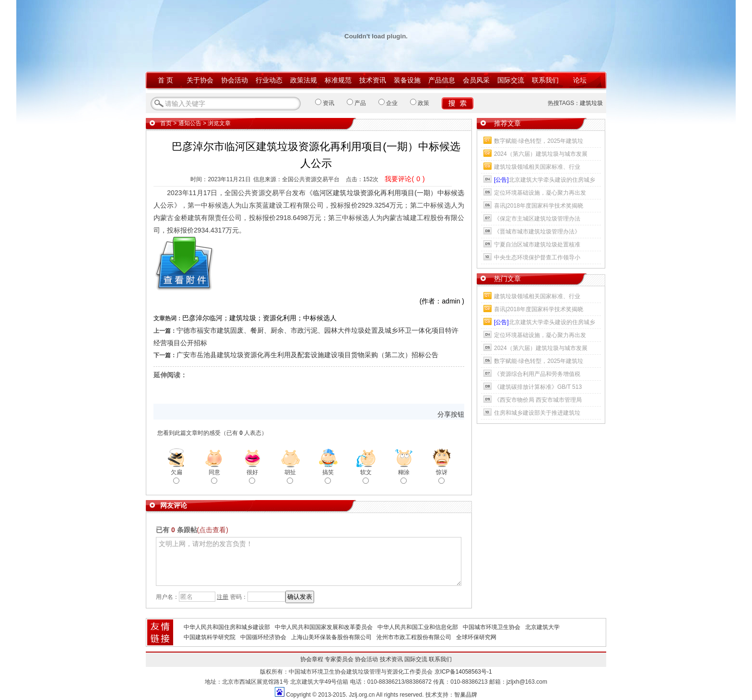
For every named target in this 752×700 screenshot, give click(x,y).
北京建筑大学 (542, 627)
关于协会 (200, 80)
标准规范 (338, 80)
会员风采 (476, 80)
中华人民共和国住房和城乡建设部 (227, 627)
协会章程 (312, 659)
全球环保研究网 (476, 637)
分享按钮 (451, 414)
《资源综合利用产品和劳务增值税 (537, 374)
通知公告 (190, 123)
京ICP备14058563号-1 (463, 672)
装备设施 (407, 80)
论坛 (580, 80)
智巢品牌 (466, 695)
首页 (166, 123)
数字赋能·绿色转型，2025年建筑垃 (539, 141)
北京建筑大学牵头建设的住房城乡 (545, 180)
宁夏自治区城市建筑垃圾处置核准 (537, 245)
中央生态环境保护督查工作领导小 (537, 257)
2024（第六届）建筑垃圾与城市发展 (541, 154)
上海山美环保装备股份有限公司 (331, 637)
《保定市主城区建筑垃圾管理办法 (537, 219)
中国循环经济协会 (263, 637)
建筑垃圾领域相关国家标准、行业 (537, 167)
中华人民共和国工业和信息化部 (418, 627)
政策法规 (304, 80)
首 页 (165, 80)
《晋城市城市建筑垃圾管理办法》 (537, 232)
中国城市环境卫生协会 (492, 627)
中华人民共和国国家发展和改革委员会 (324, 627)
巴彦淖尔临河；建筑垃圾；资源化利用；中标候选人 (259, 318)
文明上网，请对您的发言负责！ (309, 561)
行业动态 (269, 80)
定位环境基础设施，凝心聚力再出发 (540, 193)
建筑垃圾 (591, 103)
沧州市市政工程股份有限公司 (414, 637)
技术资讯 (373, 80)
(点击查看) (213, 530)
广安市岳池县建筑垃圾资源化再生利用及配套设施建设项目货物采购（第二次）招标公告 (307, 355)
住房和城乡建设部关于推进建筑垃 (537, 413)
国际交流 (511, 80)
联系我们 (545, 80)
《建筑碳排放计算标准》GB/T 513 (538, 387)
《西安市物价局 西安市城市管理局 (538, 400)
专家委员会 (339, 659)
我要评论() (405, 179)
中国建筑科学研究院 (210, 637)
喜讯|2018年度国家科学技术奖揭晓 (539, 206)
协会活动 (235, 80)
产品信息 (442, 80)
